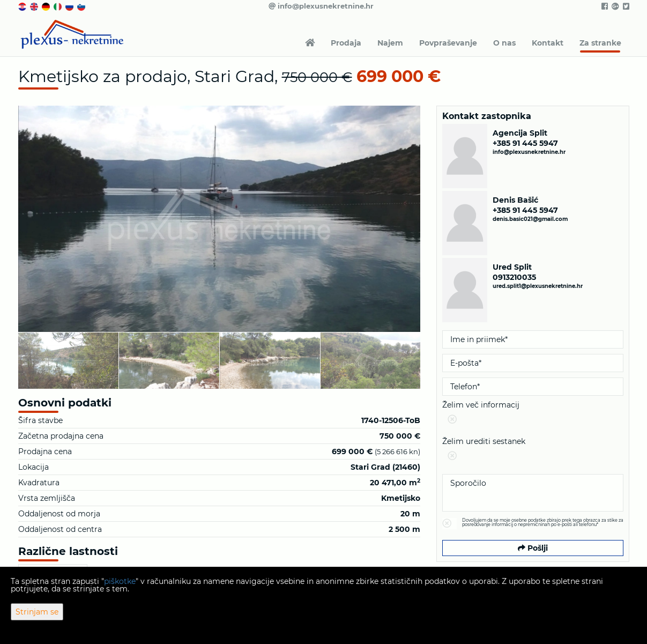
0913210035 (514, 277)
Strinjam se (37, 612)
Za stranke (600, 43)
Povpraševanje (448, 43)
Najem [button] (390, 43)
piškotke (120, 581)
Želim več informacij (533, 414)
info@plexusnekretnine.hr (321, 6)
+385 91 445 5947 (525, 143)
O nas (504, 43)
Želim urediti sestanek (533, 451)
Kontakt (548, 43)
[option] (69, 360)
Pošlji (533, 548)
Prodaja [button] (346, 43)
